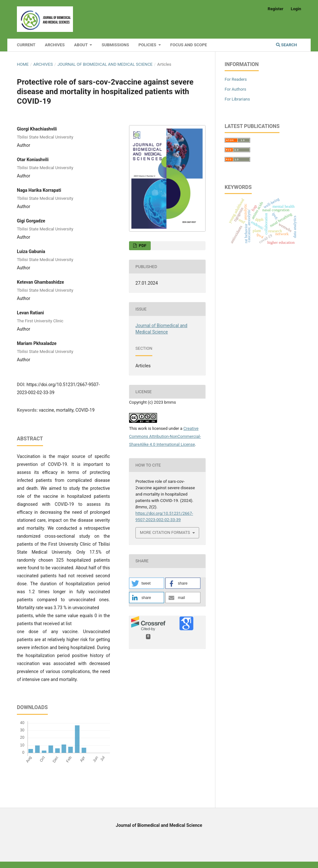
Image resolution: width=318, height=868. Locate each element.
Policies (148, 45)
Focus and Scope (188, 45)
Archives (55, 45)
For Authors (235, 89)
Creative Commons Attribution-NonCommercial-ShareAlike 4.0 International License (165, 436)
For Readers (236, 79)
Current (26, 45)
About (82, 45)
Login (296, 9)
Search (286, 45)
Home (23, 64)
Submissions (115, 45)
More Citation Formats (165, 532)
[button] (147, 583)
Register (275, 9)
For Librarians (237, 99)
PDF (142, 246)
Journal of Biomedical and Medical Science (105, 64)
